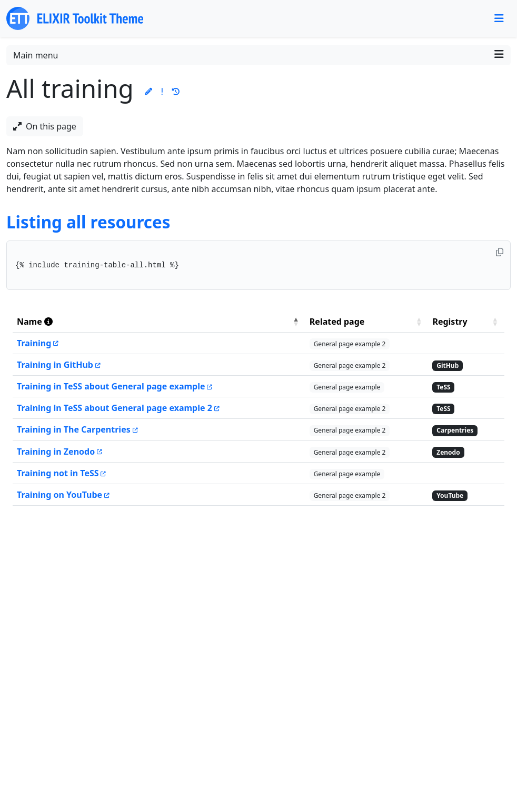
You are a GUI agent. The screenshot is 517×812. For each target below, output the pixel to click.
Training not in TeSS (58, 473)
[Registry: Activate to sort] (466, 322)
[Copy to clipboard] (500, 252)
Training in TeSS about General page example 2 (115, 408)
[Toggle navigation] (499, 18)
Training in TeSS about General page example (111, 386)
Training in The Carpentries (74, 429)
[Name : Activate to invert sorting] (159, 322)
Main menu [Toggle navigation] (258, 55)
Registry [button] (450, 322)
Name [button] (35, 322)
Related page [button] (337, 322)
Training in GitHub (55, 365)
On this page (45, 126)
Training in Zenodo (56, 452)
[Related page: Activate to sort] (367, 322)
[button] (148, 91)
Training (34, 343)
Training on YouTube (59, 495)
